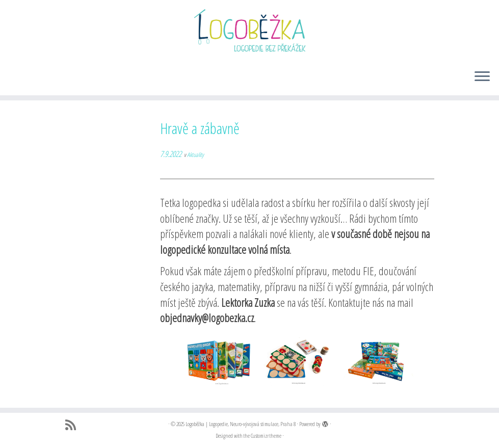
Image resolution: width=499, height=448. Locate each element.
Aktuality (195, 155)
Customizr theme (266, 436)
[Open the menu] (482, 77)
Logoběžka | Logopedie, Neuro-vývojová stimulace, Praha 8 (241, 424)
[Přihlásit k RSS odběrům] (74, 425)
